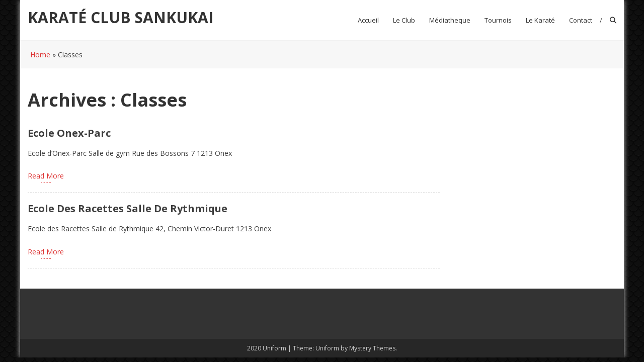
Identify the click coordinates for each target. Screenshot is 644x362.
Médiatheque (450, 20)
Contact (581, 20)
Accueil (368, 20)
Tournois (498, 20)
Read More (46, 176)
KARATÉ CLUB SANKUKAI (120, 17)
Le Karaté (540, 20)
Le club (404, 20)
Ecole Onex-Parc (69, 133)
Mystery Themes (372, 348)
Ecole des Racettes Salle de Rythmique (128, 208)
